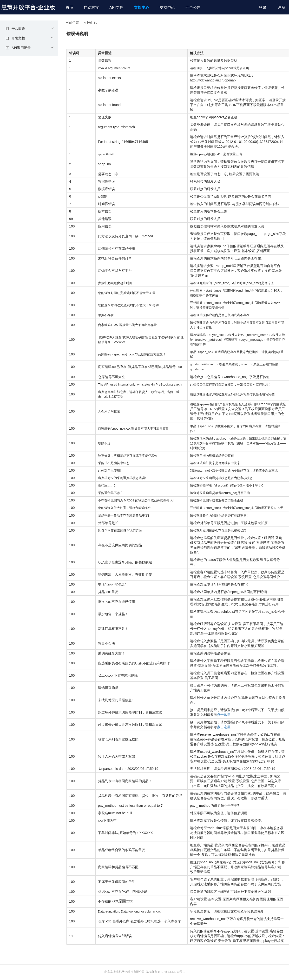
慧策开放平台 (28, 7)
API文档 (116, 7)
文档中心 (141, 7)
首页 (69, 7)
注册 (282, 7)
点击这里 (224, 715)
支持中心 (167, 7)
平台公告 (193, 7)
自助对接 (91, 7)
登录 (263, 7)
